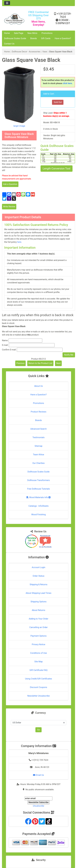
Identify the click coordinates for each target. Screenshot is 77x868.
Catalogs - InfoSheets (38, 506)
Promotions (47, 33)
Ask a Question (10, 184)
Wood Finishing (38, 515)
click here (67, 83)
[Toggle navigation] (7, 3)
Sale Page (19, 33)
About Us (38, 386)
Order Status (38, 576)
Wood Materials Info (39, 497)
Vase (45, 52)
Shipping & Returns (38, 584)
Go (38, 730)
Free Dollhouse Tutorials (38, 489)
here (19, 242)
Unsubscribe (38, 806)
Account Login (38, 567)
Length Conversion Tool (57, 169)
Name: (5, 340)
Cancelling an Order (38, 627)
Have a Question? (63, 38)
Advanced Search (39, 429)
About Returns (38, 610)
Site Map (38, 662)
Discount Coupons (38, 687)
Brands (34, 38)
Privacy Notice (38, 644)
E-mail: (5, 345)
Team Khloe (38, 455)
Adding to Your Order (39, 619)
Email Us (38, 775)
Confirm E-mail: (9, 350)
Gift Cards (46, 38)
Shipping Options (38, 602)
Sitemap (38, 446)
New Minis (32, 33)
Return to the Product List (40, 363)
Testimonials (38, 437)
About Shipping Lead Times (38, 593)
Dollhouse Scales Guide (15, 38)
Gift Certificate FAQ (39, 670)
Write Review (9, 207)
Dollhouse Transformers (38, 480)
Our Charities (38, 463)
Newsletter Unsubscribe (39, 696)
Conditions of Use (38, 653)
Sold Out (58, 102)
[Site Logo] (14, 19)
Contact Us (9, 44)
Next (58, 363)
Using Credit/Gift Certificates (38, 679)
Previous (21, 363)
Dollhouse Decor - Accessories (26, 52)
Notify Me (69, 355)
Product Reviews (38, 412)
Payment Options (38, 636)
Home (7, 33)
